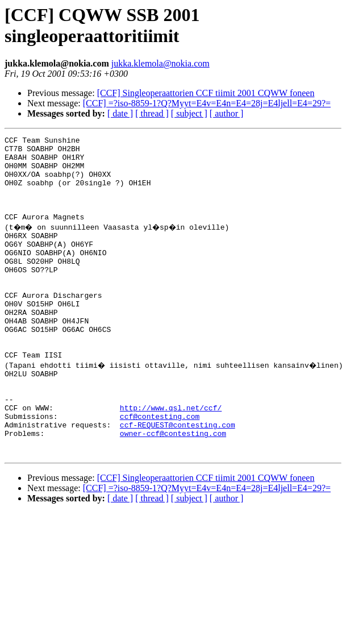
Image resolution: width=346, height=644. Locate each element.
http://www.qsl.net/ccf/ (171, 459)
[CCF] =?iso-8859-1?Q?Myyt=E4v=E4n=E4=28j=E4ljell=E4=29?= (207, 103)
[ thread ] (152, 113)
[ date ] (120, 113)
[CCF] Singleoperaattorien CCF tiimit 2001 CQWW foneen (206, 93)
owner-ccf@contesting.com (173, 489)
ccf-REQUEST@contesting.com (178, 479)
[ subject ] (189, 113)
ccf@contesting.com (160, 469)
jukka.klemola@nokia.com (161, 63)
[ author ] (227, 113)
